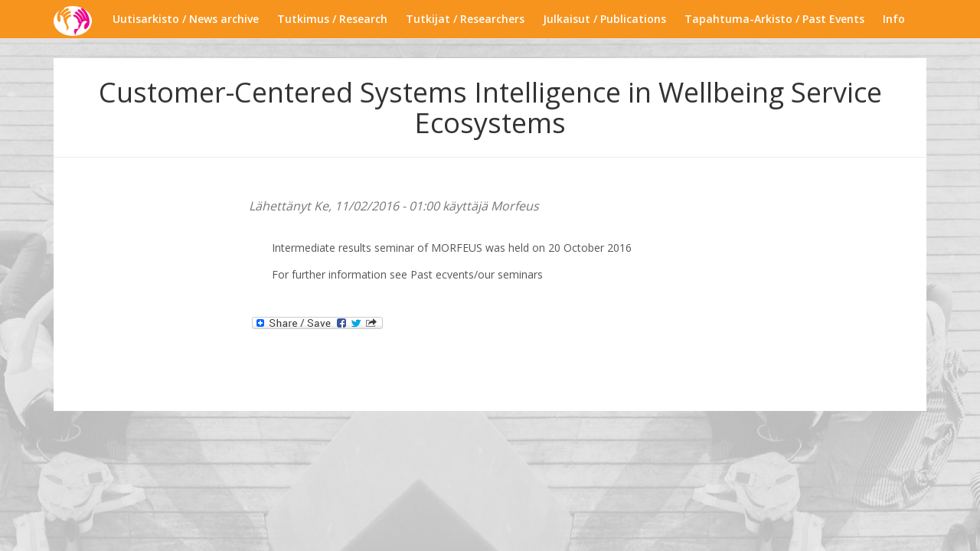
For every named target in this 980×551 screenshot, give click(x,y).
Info (894, 19)
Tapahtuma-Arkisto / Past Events (774, 19)
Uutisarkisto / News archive (186, 19)
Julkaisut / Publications (604, 19)
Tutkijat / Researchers (465, 19)
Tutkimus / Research (332, 19)
